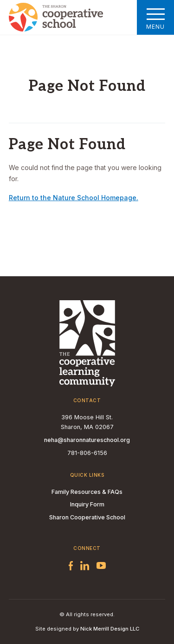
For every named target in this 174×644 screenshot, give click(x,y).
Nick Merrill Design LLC (110, 629)
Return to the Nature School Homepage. (74, 198)
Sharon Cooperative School (87, 517)
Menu (155, 17)
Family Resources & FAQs (87, 492)
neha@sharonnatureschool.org (87, 440)
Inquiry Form (87, 504)
